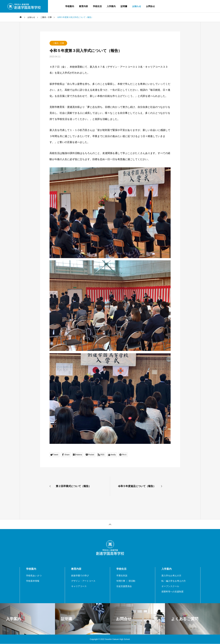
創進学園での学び (80, 576)
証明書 (124, 6)
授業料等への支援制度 (173, 592)
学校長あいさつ (34, 576)
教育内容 (84, 6)
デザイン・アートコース (83, 581)
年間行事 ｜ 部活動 (126, 581)
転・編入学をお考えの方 (174, 581)
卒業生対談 (122, 576)
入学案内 (111, 6)
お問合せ (150, 6)
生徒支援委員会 (124, 586)
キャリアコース (79, 586)
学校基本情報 (33, 581)
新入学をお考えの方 (171, 576)
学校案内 (70, 6)
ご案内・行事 (58, 43)
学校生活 (97, 6)
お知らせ (137, 6)
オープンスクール (170, 586)
